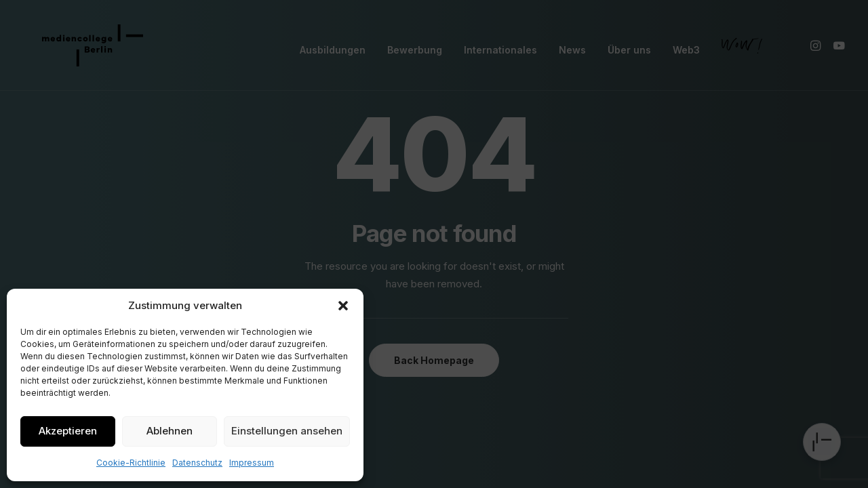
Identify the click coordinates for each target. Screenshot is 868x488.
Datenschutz (197, 463)
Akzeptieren (68, 431)
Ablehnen (170, 431)
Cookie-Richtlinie (131, 463)
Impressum (252, 463)
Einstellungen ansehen (287, 431)
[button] (343, 306)
